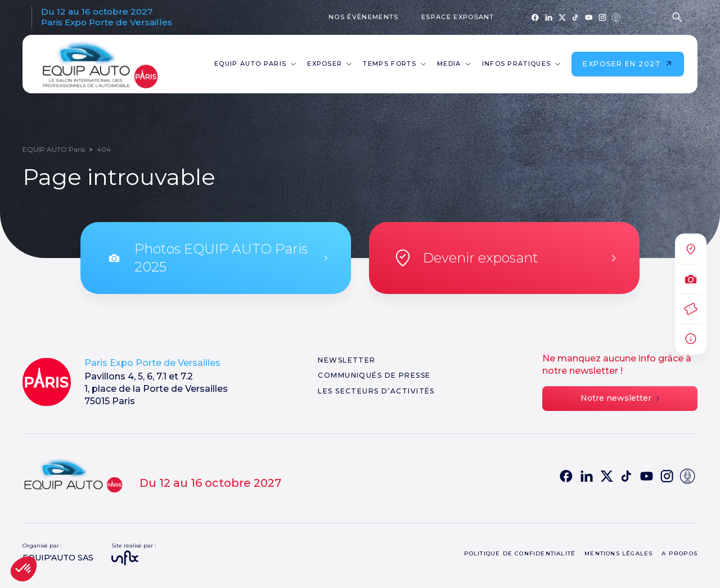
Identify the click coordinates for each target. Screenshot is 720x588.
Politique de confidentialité (520, 553)
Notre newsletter (620, 398)
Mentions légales (618, 553)
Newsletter (346, 360)
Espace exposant (458, 17)
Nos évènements (363, 17)
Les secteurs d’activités (376, 391)
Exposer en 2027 (628, 64)
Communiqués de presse (374, 375)
